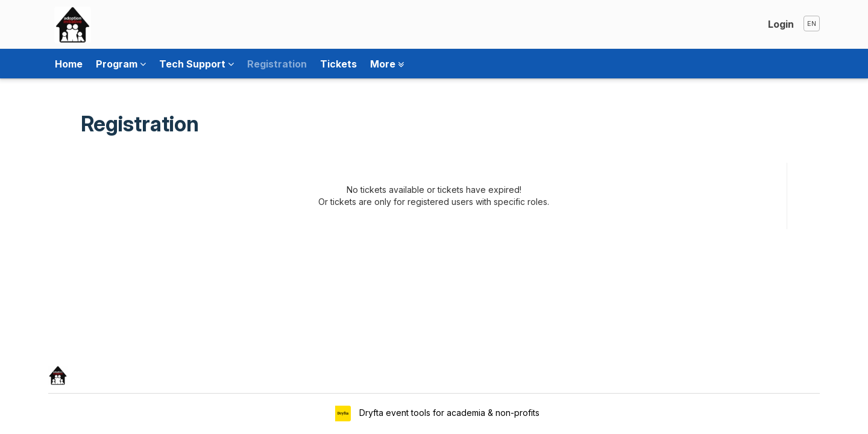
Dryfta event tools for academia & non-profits (448, 413)
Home (69, 64)
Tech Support (197, 64)
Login (781, 24)
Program (121, 64)
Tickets (338, 64)
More (387, 64)
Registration (277, 64)
